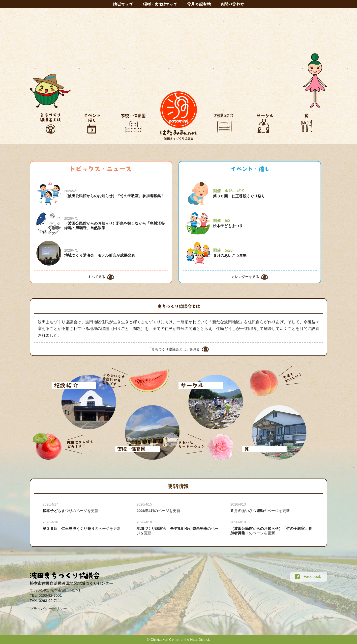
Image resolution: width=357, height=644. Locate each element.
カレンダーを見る (245, 277)
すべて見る (96, 277)
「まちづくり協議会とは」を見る (174, 349)
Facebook (308, 577)
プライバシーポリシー (48, 609)
